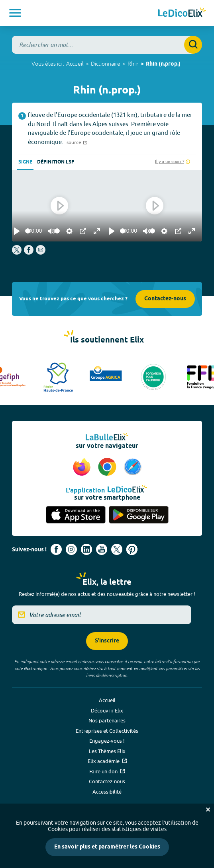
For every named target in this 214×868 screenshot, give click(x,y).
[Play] (17, 231)
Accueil (75, 64)
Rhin (133, 64)
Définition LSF (56, 162)
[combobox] (107, 45)
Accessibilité (107, 792)
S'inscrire (107, 641)
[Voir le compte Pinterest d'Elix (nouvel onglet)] (132, 549)
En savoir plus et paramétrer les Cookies (107, 847)
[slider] (28, 231)
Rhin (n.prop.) (163, 64)
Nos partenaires (107, 720)
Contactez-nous (165, 299)
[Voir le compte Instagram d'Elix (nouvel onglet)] (71, 549)
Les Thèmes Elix (107, 751)
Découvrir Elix (107, 710)
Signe (25, 162)
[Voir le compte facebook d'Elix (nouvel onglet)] (56, 549)
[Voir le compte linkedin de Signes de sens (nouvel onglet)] (86, 549)
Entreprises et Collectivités (107, 731)
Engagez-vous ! (107, 741)
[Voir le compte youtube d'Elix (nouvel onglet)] (102, 549)
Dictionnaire (106, 64)
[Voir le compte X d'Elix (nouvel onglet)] (117, 549)
